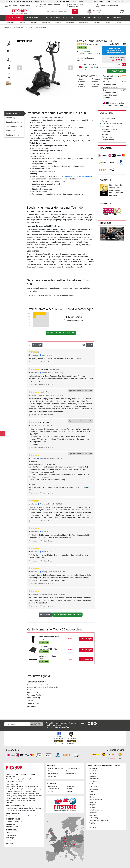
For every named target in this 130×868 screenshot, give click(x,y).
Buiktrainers (93, 813)
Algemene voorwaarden (56, 768)
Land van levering (100, 1)
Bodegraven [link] (18, 779)
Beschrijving (11, 119)
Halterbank (93, 787)
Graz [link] (8, 816)
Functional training (96, 810)
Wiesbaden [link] (33, 800)
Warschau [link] (9, 843)
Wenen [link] (37, 816)
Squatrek (92, 807)
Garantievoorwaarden (14, 124)
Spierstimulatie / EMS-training (99, 820)
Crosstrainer (94, 768)
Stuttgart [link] (25, 800)
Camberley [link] (30, 808)
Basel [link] (8, 821)
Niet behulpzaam (47, 364)
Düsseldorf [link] (10, 791)
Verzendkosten (53, 774)
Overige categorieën (115, 20)
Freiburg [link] (35, 791)
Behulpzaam (34, 364)
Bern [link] (12, 821)
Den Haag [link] (26, 779)
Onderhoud (70, 791)
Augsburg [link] (13, 787)
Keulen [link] (14, 796)
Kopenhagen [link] (10, 838)
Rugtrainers (93, 815)
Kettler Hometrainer (40, 29)
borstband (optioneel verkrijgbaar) (79, 178)
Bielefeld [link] (25, 787)
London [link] (15, 811)
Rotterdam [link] (18, 781)
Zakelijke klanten (27, 1)
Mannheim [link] (31, 796)
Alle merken (93, 827)
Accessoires (11, 133)
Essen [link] (22, 791)
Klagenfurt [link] (21, 816)
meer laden (45, 616)
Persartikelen (70, 786)
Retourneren (52, 776)
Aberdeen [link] (9, 808)
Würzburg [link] (9, 803)
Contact (43, 1)
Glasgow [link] (9, 811)
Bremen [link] (24, 789)
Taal (110, 1)
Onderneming (11, 1)
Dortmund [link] (31, 789)
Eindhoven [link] (34, 779)
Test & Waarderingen (14, 128)
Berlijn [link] (19, 787)
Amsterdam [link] (10, 779)
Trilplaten (92, 823)
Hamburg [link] (9, 794)
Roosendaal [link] (10, 781)
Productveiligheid (13, 137)
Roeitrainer (93, 776)
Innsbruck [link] (13, 816)
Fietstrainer (93, 802)
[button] (19, 70)
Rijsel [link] (8, 832)
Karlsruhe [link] (31, 794)
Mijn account (119, 1)
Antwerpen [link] (10, 827)
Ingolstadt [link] (23, 794)
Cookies (51, 771)
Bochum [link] (31, 787)
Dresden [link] (38, 789)
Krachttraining (32, 20)
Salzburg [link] (31, 816)
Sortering (36, 346)
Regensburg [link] (25, 798)
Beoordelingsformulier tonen (61, 334)
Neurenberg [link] (16, 798)
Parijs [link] (12, 832)
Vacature (36, 1)
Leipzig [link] (19, 796)
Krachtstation (94, 779)
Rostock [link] (32, 798)
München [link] (39, 796)
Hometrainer (29, 29)
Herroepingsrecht (72, 774)
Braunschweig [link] (17, 789)
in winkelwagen (117, 73)
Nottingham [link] (31, 811)
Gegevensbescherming (73, 768)
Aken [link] (8, 787)
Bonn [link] (36, 787)
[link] (102, 157)
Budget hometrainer (96, 800)
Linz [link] (26, 816)
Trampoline (93, 781)
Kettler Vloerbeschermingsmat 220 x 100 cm (50, 639)
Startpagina (8, 29)
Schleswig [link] (18, 800)
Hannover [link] (16, 794)
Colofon (18, 1)
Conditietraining (14, 20)
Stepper (92, 805)
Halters (92, 792)
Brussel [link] (16, 827)
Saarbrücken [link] (10, 800)
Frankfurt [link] (28, 791)
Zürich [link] (23, 821)
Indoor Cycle (94, 789)
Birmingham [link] (22, 808)
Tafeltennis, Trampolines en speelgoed (59, 20)
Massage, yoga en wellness (91, 20)
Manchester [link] (22, 811)
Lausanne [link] (17, 821)
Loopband (93, 774)
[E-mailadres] (17, 724)
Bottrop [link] (9, 789)
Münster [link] (9, 798)
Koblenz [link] (9, 796)
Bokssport (93, 794)
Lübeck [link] (25, 796)
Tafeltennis (93, 784)
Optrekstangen (94, 818)
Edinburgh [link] (37, 808)
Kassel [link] (37, 794)
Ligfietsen (93, 797)
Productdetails (12, 115)
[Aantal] (105, 73)
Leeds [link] (15, 808)
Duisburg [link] (17, 791)
